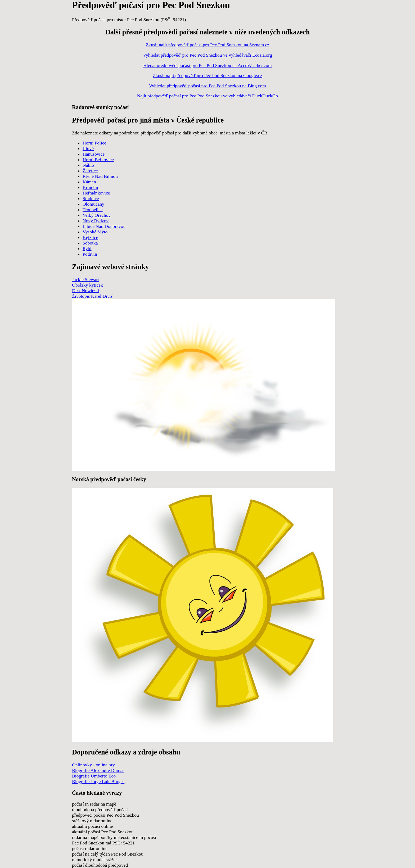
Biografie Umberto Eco (94, 776)
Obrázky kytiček (87, 285)
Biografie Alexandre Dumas (98, 770)
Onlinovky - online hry (93, 765)
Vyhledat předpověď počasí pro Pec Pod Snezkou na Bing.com (207, 86)
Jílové (88, 148)
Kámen (89, 182)
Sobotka (90, 243)
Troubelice (93, 210)
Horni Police (94, 143)
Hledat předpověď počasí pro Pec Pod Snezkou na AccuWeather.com (207, 65)
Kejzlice (90, 237)
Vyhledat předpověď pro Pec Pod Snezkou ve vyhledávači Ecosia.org (207, 55)
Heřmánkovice (96, 193)
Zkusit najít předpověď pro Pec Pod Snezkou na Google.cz (207, 75)
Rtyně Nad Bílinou (100, 176)
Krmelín (90, 187)
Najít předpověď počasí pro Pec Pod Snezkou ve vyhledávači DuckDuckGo (208, 96)
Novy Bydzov (96, 221)
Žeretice (90, 171)
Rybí (87, 248)
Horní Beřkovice (98, 160)
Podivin (90, 254)
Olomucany (93, 204)
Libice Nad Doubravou (104, 226)
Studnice (91, 198)
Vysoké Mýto (95, 232)
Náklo (88, 165)
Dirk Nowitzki (85, 291)
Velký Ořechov (97, 215)
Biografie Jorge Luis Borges (98, 781)
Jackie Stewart (85, 279)
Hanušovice (94, 154)
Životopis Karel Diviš (92, 296)
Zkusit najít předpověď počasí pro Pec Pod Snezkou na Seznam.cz (208, 45)
